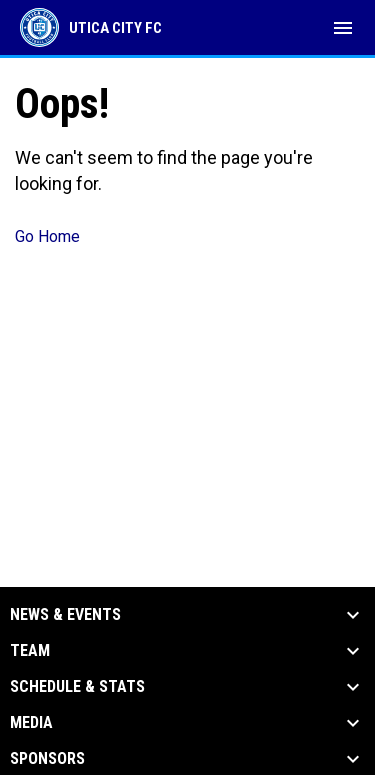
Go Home (47, 236)
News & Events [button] (65, 615)
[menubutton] (343, 28)
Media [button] (31, 723)
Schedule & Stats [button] (77, 687)
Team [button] (30, 651)
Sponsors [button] (47, 759)
